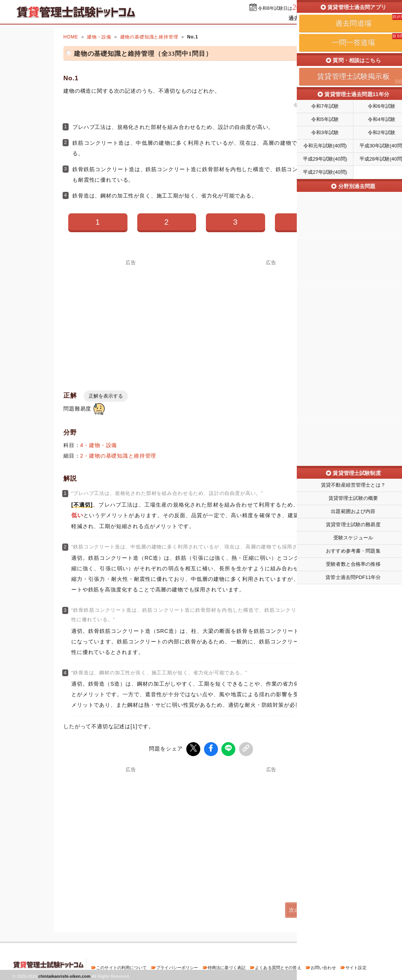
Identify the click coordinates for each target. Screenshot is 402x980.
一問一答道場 (342, 18)
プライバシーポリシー (177, 966)
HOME (71, 37)
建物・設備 (99, 37)
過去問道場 (302, 18)
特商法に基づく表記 (227, 966)
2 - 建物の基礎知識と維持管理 (118, 456)
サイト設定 (356, 966)
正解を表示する (106, 396)
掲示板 (376, 18)
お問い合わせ (323, 966)
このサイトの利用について (121, 966)
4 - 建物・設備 (99, 445)
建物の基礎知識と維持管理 (149, 37)
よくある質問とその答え (278, 966)
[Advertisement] (131, 318)
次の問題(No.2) (308, 909)
